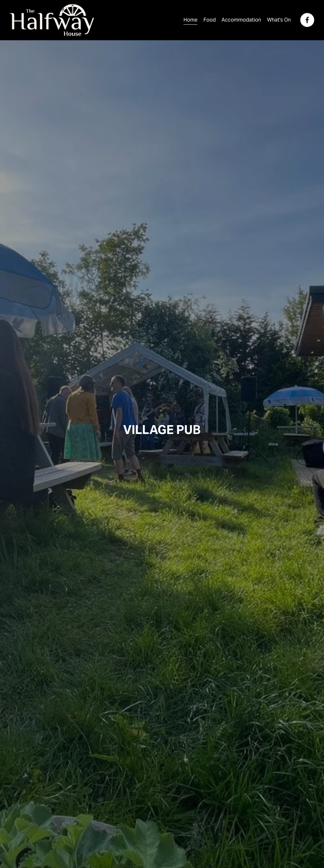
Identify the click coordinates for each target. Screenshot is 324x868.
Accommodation (241, 20)
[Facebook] (307, 20)
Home (190, 20)
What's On (279, 20)
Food (210, 20)
